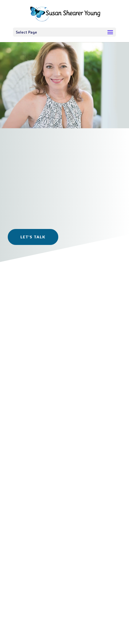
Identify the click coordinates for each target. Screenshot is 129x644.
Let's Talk (33, 237)
